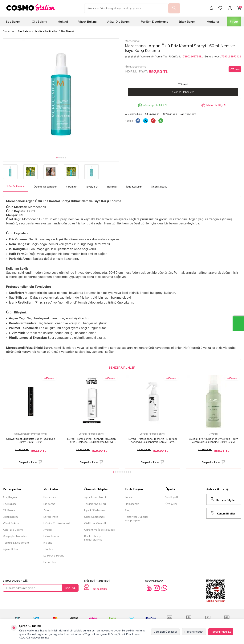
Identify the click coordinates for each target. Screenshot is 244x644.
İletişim (129, 497)
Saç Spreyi (67, 31)
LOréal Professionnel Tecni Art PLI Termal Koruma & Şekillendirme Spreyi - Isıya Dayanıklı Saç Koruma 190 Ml (153, 440)
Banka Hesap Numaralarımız (93, 538)
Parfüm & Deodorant (16, 543)
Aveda (214, 434)
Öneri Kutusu (159, 187)
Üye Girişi (171, 504)
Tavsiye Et (152, 114)
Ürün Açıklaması (15, 186)
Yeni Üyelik (172, 497)
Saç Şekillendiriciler (46, 31)
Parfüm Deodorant (154, 21)
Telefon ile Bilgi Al (214, 106)
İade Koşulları (134, 187)
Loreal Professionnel (92, 434)
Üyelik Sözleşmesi (95, 510)
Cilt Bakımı (39, 21)
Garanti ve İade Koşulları (100, 530)
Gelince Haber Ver (183, 92)
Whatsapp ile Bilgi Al (153, 106)
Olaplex (48, 549)
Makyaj (63, 21)
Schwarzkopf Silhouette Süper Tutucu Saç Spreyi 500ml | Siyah (31, 440)
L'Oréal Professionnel (57, 523)
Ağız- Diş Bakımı (119, 21)
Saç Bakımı (14, 21)
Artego (48, 510)
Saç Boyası (10, 497)
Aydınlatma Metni (95, 497)
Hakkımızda (132, 504)
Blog (128, 510)
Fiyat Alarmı (189, 114)
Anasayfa (8, 31)
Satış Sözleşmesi (95, 517)
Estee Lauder (52, 536)
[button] (57, 158)
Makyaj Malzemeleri (15, 536)
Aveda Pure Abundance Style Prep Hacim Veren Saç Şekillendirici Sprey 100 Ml (214, 440)
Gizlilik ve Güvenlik (95, 523)
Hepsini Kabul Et (221, 632)
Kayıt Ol (70, 588)
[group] (61, 96)
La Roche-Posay (54, 556)
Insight (48, 543)
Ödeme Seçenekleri (46, 187)
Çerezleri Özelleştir (165, 632)
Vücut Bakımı (87, 21)
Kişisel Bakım (11, 549)
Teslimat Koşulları (95, 504)
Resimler (112, 187)
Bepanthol (50, 562)
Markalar (213, 21)
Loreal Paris (51, 517)
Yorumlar (71, 187)
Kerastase (50, 497)
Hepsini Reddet (194, 632)
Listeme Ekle (133, 114)
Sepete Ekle (30, 462)
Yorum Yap (161, 56)
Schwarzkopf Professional (30, 434)
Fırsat (234, 21)
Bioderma (49, 504)
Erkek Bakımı (187, 21)
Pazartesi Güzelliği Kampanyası (136, 518)
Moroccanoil (132, 41)
